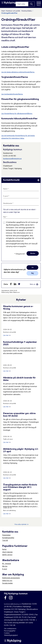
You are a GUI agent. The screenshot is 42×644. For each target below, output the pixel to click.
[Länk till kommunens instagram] (11, 598)
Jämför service (7, 555)
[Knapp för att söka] (31, 4)
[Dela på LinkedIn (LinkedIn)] (15, 284)
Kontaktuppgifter (8, 538)
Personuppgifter (10, 631)
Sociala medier (8, 583)
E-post (5, 569)
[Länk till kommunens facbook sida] (5, 598)
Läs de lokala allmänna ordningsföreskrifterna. (18, 72)
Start (3, 11)
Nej (32, 273)
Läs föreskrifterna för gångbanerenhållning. (17, 114)
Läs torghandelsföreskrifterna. (12, 94)
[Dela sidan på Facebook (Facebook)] (11, 284)
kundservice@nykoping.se (12, 159)
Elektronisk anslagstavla (11, 578)
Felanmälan (6, 535)
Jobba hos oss (7, 581)
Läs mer (7, 335)
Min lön (5, 566)
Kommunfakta (27, 11)
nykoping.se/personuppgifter (16, 246)
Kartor (4, 549)
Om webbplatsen (10, 629)
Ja (32, 267)
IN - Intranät (7, 564)
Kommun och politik (13, 11)
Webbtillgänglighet (11, 635)
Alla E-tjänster (7, 552)
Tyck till (5, 540)
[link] (21, 180)
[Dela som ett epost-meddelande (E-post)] (19, 284)
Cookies (7, 633)
